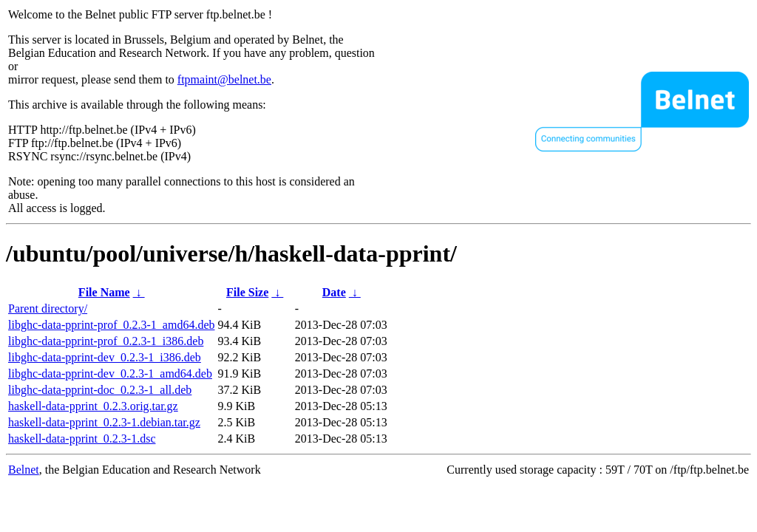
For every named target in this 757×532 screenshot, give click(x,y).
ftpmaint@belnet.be (224, 79)
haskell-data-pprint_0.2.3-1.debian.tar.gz (104, 422)
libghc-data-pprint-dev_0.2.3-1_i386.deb (105, 357)
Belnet (24, 470)
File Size (247, 292)
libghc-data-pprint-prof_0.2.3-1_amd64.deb (111, 325)
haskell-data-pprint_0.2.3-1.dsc (82, 439)
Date (334, 292)
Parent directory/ (48, 308)
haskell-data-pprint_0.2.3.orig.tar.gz (93, 406)
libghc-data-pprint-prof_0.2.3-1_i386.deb (106, 341)
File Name (104, 292)
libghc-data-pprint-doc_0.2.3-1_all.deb (100, 390)
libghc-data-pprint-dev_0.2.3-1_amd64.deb (110, 374)
